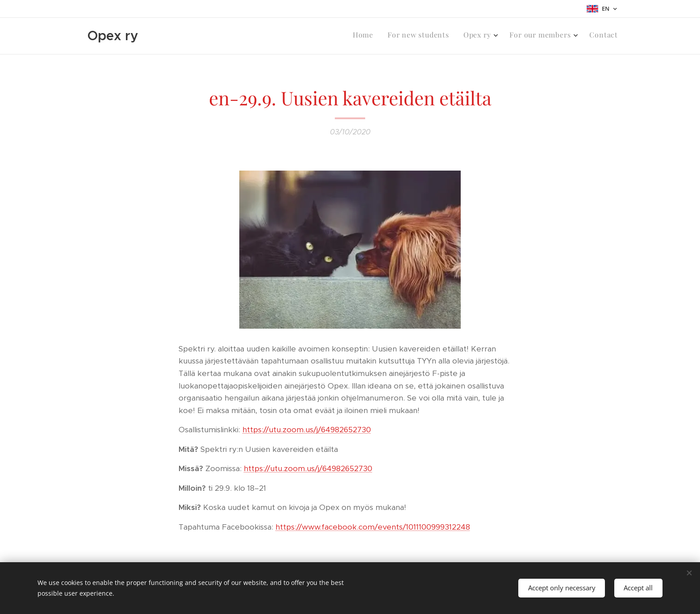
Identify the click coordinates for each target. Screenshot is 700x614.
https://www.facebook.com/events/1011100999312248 (373, 527)
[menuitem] (554, 36)
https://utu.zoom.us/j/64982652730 (307, 430)
